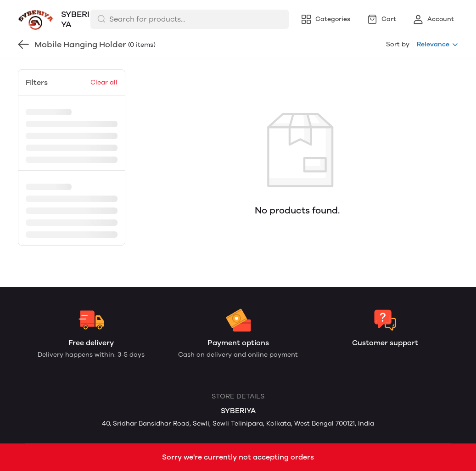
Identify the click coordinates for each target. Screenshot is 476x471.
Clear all (104, 82)
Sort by (398, 44)
